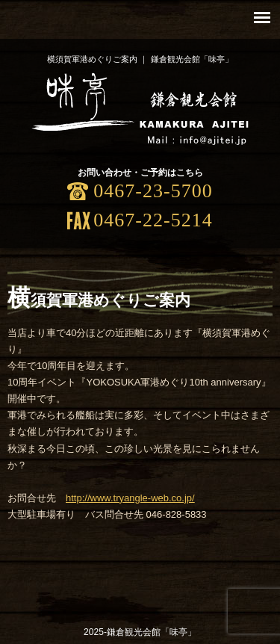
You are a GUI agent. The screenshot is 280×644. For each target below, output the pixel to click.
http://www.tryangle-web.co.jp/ (130, 498)
